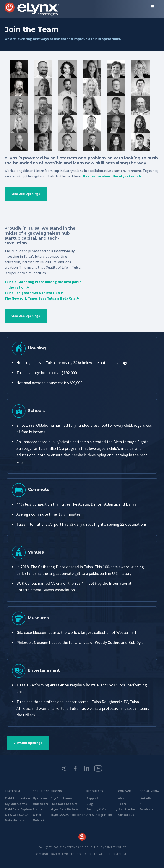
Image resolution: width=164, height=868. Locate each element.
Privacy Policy (115, 847)
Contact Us (126, 815)
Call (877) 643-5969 (52, 847)
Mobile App (41, 820)
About (122, 798)
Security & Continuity (102, 809)
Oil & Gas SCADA (17, 815)
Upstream (40, 798)
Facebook (146, 809)
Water (37, 815)
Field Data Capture (18, 809)
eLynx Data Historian (66, 809)
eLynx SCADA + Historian (68, 815)
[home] (32, 9)
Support (92, 798)
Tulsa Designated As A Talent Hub (34, 293)
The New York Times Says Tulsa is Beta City (42, 298)
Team (122, 804)
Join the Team (128, 809)
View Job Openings (26, 194)
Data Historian (16, 820)
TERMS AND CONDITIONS (85, 847)
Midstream (40, 804)
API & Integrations (100, 815)
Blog (90, 804)
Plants (38, 809)
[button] (153, 7)
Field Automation (17, 798)
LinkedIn (146, 798)
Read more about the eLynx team (112, 176)
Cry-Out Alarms (16, 804)
